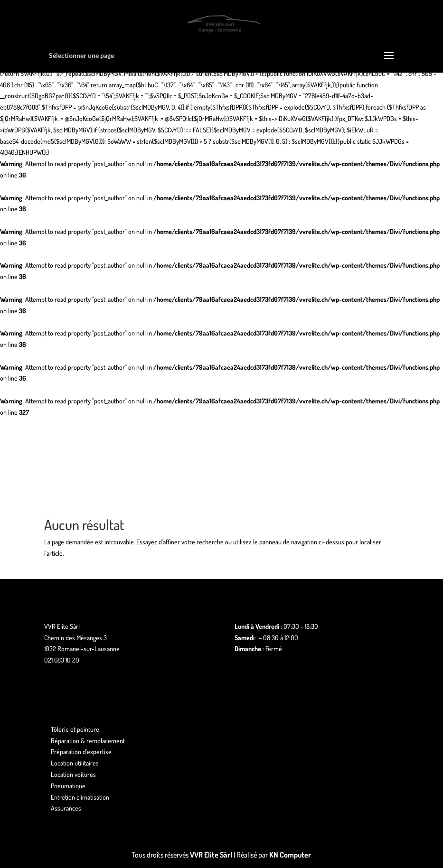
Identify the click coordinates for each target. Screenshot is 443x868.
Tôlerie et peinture (75, 729)
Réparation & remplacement (88, 741)
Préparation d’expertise (81, 751)
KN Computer (290, 855)
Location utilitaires (75, 763)
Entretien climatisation (80, 797)
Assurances (66, 808)
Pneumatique (68, 786)
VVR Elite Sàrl (211, 855)
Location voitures (73, 774)
